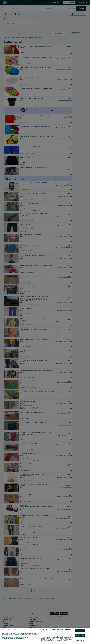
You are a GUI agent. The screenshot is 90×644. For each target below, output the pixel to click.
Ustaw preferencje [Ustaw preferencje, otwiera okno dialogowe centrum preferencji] (80, 640)
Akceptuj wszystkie (80, 631)
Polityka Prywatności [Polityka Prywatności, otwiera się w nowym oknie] (21, 639)
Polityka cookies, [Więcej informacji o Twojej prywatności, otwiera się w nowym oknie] (12, 639)
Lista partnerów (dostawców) (47, 642)
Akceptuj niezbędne (80, 636)
